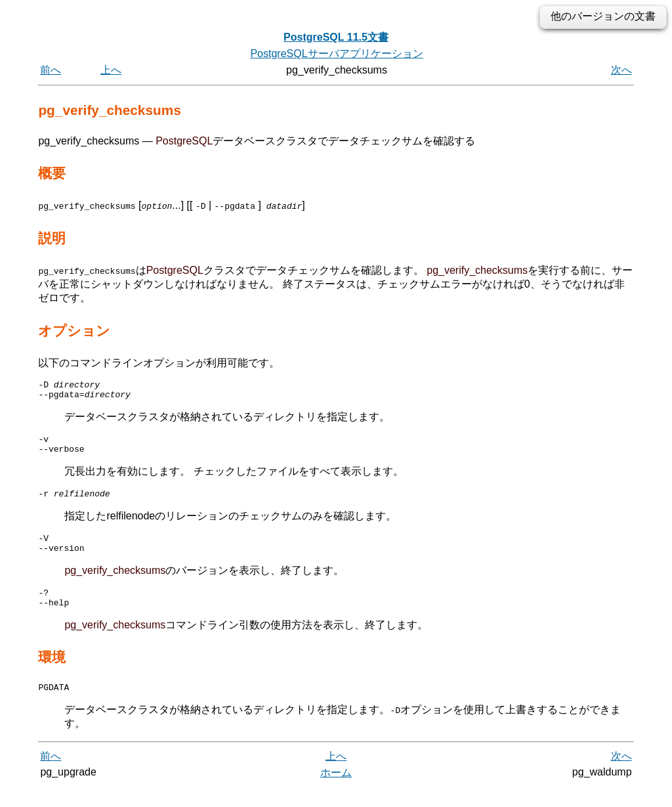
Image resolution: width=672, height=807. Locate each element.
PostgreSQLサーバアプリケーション (336, 54)
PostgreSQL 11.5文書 (336, 37)
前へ (51, 70)
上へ (111, 70)
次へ (621, 70)
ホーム (336, 792)
